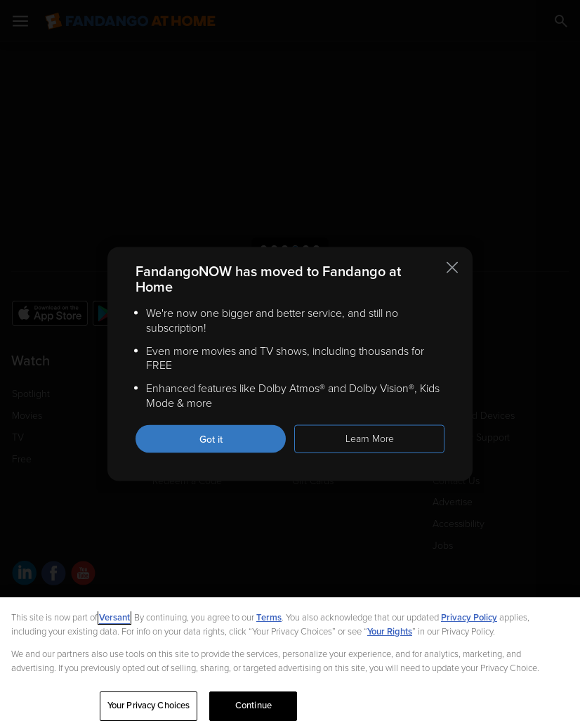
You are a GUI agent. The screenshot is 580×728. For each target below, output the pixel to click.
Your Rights (390, 632)
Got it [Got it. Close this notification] (211, 439)
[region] (290, 663)
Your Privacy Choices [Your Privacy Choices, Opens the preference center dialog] (149, 706)
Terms (269, 618)
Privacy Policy (469, 618)
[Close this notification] (452, 268)
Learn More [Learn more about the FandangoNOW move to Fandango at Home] (370, 438)
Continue (253, 706)
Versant (114, 618)
